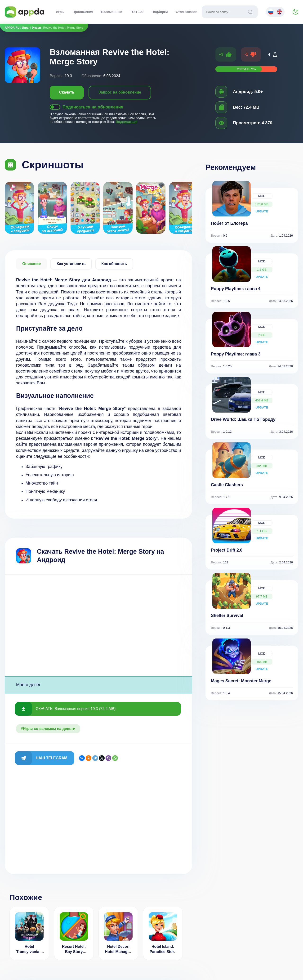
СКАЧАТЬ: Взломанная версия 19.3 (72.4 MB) (76, 709)
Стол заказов (187, 12)
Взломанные (112, 12)
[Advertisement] (98, 625)
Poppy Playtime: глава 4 (236, 289)
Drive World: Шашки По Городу (243, 419)
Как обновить (114, 264)
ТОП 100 (137, 12)
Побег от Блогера (229, 223)
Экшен (36, 28)
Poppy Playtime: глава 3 (236, 354)
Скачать (67, 92)
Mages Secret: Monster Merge (241, 681)
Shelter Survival (227, 616)
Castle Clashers (227, 485)
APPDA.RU (12, 28)
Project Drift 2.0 (227, 550)
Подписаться (127, 122)
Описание (31, 264)
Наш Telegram (51, 758)
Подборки (160, 12)
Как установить (71, 264)
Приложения (83, 12)
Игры (60, 12)
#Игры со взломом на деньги (48, 729)
